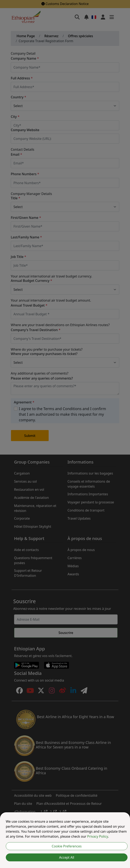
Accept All (67, 857)
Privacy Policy (97, 836)
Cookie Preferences (67, 846)
